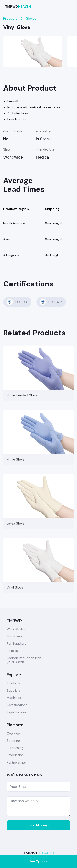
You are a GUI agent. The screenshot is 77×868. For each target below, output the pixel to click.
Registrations (17, 712)
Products (10, 18)
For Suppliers (17, 644)
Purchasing (15, 748)
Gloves (31, 18)
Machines (14, 698)
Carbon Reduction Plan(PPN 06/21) (24, 660)
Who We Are (16, 629)
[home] (19, 6)
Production (15, 755)
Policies (12, 651)
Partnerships (16, 762)
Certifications (17, 705)
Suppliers (14, 690)
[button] (69, 6)
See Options (39, 861)
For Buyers (15, 636)
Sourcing (13, 741)
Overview (14, 733)
